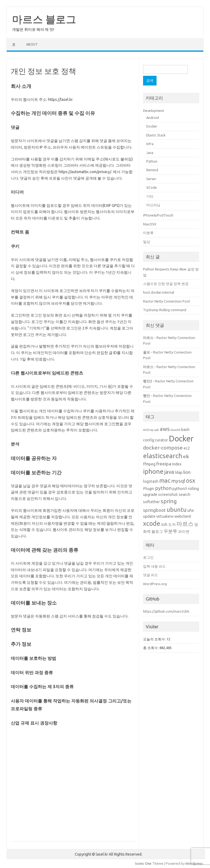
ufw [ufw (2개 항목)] (191, 510)
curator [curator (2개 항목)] (161, 440)
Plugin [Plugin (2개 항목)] (149, 489)
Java (150, 153)
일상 (147, 242)
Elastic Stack (156, 135)
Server (151, 179)
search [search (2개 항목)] (184, 495)
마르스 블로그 (44, 19)
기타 (150, 196)
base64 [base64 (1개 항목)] (175, 430)
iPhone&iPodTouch (158, 215)
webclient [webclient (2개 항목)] (183, 516)
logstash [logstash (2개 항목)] (151, 481)
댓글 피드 (150, 575)
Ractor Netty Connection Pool (166, 301)
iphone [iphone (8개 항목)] (153, 471)
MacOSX (150, 224)
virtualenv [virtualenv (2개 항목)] (165, 516)
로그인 (148, 557)
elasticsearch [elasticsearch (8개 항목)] (163, 456)
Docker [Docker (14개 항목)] (181, 439)
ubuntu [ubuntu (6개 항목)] (177, 510)
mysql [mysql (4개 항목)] (178, 481)
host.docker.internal (159, 292)
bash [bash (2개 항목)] (185, 430)
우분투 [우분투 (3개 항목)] (170, 531)
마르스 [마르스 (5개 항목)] (185, 524)
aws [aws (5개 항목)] (165, 429)
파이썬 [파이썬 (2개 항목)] (184, 531)
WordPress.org (155, 584)
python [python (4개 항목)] (163, 488)
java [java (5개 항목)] (169, 472)
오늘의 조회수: (155, 639)
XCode (152, 187)
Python (152, 161)
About (32, 44)
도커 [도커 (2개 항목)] (172, 524)
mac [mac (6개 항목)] (165, 480)
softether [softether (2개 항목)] (151, 502)
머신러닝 (153, 205)
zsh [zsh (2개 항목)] (164, 524)
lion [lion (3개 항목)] (187, 472)
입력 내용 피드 (154, 566)
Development (154, 111)
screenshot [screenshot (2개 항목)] (168, 495)
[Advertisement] (73, 783)
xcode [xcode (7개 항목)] (152, 523)
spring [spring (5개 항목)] (169, 501)
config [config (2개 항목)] (149, 440)
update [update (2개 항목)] (149, 516)
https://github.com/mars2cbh (166, 611)
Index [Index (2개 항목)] (177, 464)
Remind (152, 170)
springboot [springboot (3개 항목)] (154, 510)
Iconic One (143, 863)
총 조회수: (151, 648)
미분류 (148, 233)
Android (153, 118)
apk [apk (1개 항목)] (157, 430)
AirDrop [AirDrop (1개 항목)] (148, 430)
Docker (152, 126)
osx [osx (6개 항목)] (191, 480)
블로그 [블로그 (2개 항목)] (157, 531)
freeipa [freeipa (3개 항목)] (164, 464)
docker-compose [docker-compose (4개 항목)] (163, 448)
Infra (150, 144)
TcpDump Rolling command (165, 310)
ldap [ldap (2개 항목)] (179, 472)
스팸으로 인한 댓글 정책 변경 (166, 284)
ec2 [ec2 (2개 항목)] (187, 448)
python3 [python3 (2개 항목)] (180, 489)
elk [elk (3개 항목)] (186, 456)
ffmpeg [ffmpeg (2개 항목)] (149, 464)
